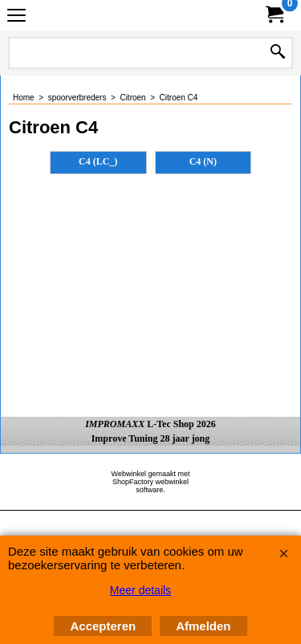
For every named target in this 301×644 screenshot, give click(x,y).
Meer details (140, 590)
